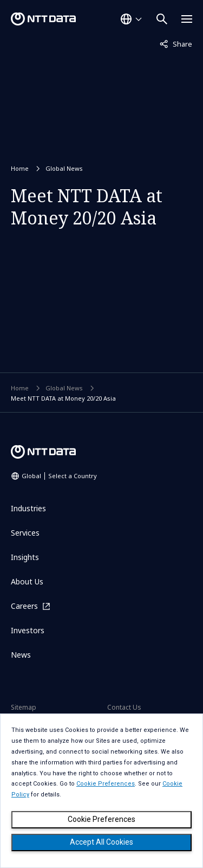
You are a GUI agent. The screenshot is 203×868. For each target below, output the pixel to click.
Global (59, 476)
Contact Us (124, 707)
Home (20, 168)
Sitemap (24, 707)
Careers (24, 606)
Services (25, 533)
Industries (28, 508)
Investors (28, 630)
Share (176, 43)
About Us (27, 581)
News (21, 655)
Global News (64, 168)
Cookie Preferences (101, 819)
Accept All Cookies (101, 842)
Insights (25, 557)
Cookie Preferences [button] (106, 784)
